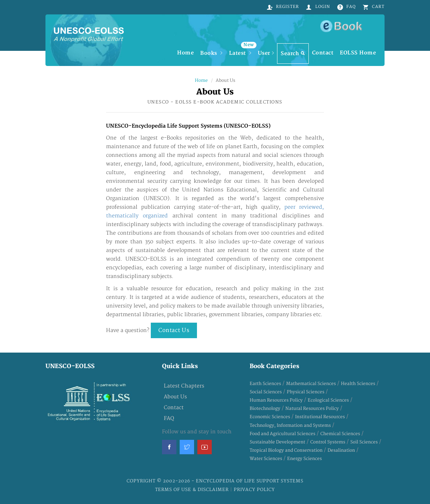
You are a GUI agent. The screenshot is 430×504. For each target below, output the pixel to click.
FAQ (169, 418)
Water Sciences (266, 459)
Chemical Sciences (340, 434)
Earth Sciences (265, 384)
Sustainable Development (277, 442)
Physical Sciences (306, 392)
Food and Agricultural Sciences (282, 434)
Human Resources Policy (276, 400)
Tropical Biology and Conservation (286, 450)
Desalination (341, 450)
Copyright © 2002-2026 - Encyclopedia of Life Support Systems (215, 481)
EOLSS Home (358, 53)
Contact (323, 53)
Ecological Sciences (328, 400)
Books (211, 53)
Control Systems (328, 442)
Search (293, 53)
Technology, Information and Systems (290, 426)
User (266, 53)
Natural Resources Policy (312, 409)
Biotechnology (265, 409)
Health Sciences (358, 384)
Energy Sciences (304, 459)
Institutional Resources (320, 417)
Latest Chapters (184, 386)
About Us (175, 397)
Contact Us (174, 330)
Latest (242, 50)
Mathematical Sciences (311, 384)
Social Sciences (266, 392)
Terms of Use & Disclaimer (193, 490)
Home (185, 53)
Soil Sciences (364, 442)
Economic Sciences (270, 417)
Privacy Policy (254, 490)
